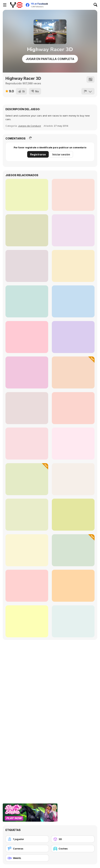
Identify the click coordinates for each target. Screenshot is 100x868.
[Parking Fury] (27, 372)
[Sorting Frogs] (73, 301)
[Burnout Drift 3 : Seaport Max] (73, 337)
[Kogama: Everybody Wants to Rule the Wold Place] (27, 266)
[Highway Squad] (73, 621)
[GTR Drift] (73, 479)
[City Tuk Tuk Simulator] (73, 372)
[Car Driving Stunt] (73, 444)
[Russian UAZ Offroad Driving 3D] (27, 337)
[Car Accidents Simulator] (27, 479)
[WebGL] (27, 858)
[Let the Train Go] (27, 301)
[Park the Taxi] (27, 408)
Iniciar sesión (61, 154)
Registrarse (38, 154)
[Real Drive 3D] (73, 408)
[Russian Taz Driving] (27, 621)
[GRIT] (27, 195)
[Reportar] (88, 91)
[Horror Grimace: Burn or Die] (73, 266)
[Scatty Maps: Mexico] (73, 195)
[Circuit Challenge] (27, 586)
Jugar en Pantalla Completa (50, 59)
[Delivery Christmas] (73, 230)
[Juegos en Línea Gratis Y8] (16, 5)
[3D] (73, 839)
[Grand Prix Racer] (73, 586)
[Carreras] (27, 849)
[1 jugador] (27, 839)
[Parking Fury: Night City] (27, 550)
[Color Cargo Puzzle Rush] (73, 515)
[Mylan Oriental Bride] (27, 230)
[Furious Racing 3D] (27, 444)
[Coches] (73, 849)
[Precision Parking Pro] (73, 550)
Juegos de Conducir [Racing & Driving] (30, 126)
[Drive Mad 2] (27, 515)
